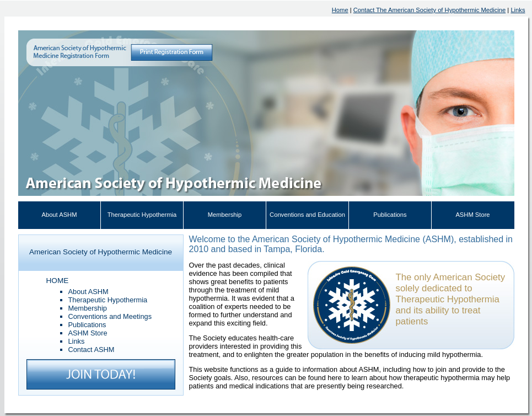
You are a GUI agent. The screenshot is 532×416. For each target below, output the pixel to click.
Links (518, 10)
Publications (390, 215)
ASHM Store (472, 215)
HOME (58, 281)
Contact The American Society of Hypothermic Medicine (430, 10)
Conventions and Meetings (110, 316)
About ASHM (59, 215)
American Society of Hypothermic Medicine (101, 252)
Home (340, 10)
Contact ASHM (92, 350)
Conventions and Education (307, 215)
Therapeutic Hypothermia (142, 215)
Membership (225, 215)
